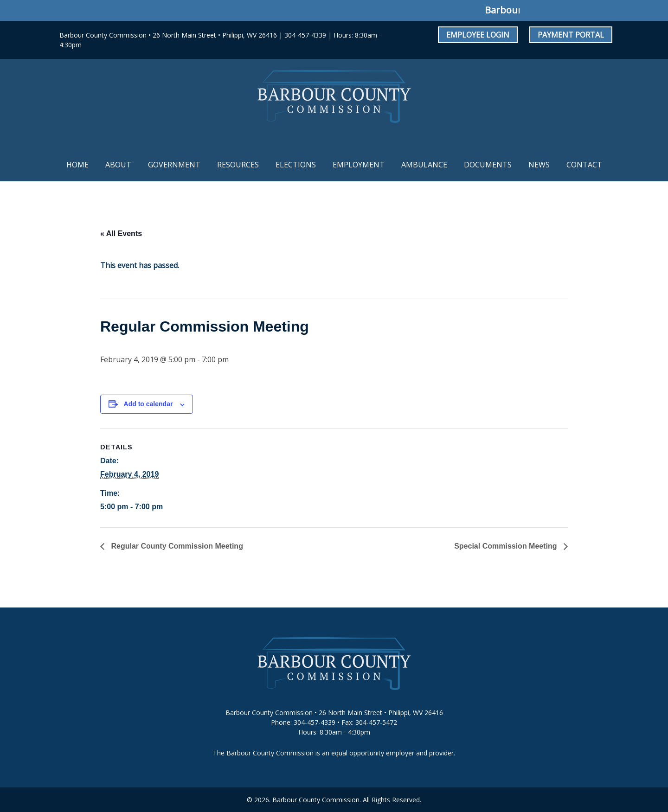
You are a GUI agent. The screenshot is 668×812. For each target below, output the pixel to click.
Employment (359, 165)
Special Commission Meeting (507, 546)
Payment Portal (571, 35)
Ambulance (424, 165)
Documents (488, 165)
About (118, 165)
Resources (238, 165)
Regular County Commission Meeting (176, 546)
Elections (296, 165)
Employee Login (478, 35)
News (539, 165)
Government (174, 165)
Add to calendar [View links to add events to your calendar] (148, 404)
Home (77, 165)
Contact (584, 165)
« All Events (121, 233)
